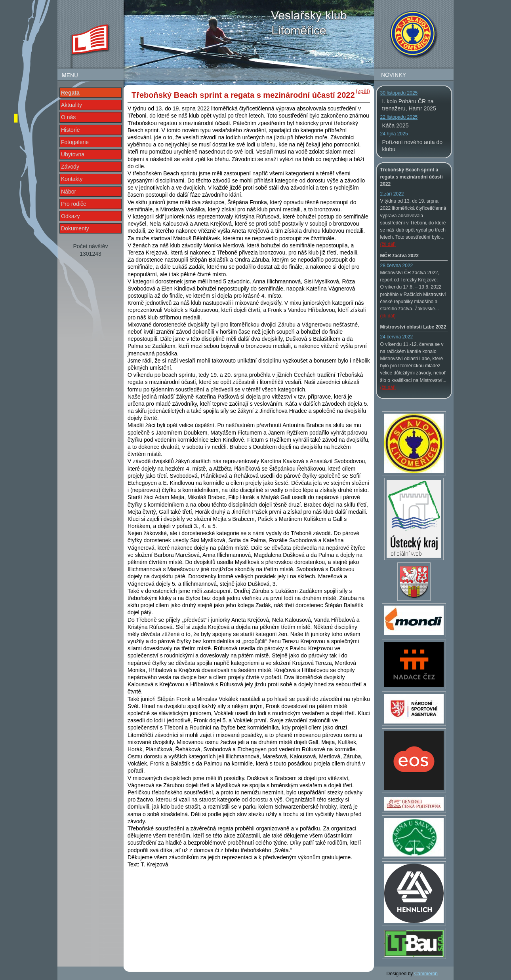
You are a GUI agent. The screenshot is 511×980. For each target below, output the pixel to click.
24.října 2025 (394, 134)
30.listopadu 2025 (399, 93)
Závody (70, 167)
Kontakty (72, 179)
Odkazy (70, 216)
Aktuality (72, 105)
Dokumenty (75, 228)
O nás (68, 117)
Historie (70, 130)
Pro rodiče (74, 204)
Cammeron (426, 974)
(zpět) (363, 91)
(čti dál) (388, 244)
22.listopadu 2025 (399, 117)
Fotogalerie (75, 142)
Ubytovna (73, 154)
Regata (70, 93)
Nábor (69, 192)
